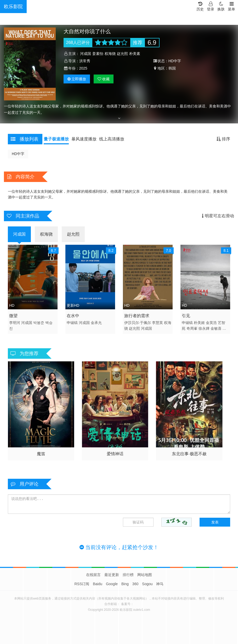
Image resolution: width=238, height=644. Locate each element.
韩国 (172, 68)
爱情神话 (115, 454)
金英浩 (211, 323)
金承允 (96, 323)
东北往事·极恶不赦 (189, 454)
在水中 (73, 316)
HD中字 (18, 154)
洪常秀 (85, 61)
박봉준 (39, 323)
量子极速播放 (56, 139)
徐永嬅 (204, 328)
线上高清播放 (112, 139)
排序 (223, 139)
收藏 (104, 79)
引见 (186, 316)
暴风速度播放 (84, 139)
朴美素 (135, 54)
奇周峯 (192, 328)
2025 (83, 68)
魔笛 (41, 454)
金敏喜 (216, 328)
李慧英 (157, 323)
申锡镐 (72, 323)
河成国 (86, 54)
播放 (77, 79)
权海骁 (110, 54)
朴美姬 (199, 323)
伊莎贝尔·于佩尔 (138, 323)
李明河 (15, 323)
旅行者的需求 (137, 316)
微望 (13, 316)
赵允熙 (122, 54)
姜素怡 (98, 54)
